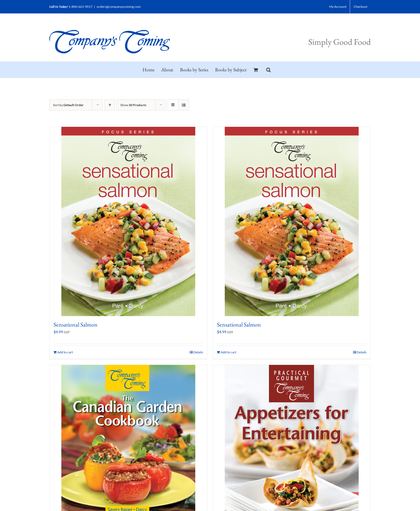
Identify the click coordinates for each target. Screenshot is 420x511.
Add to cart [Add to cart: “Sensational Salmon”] (65, 352)
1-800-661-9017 (80, 7)
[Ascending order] (110, 105)
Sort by (68, 105)
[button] (269, 70)
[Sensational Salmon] (128, 221)
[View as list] (184, 105)
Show (133, 105)
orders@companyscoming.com (119, 7)
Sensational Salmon (76, 325)
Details (198, 352)
